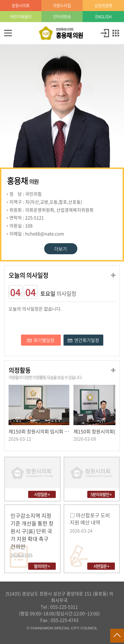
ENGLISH (103, 17)
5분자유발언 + (101, 494)
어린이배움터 (21, 17)
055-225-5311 (64, 607)
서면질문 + (101, 566)
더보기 (61, 249)
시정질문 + (42, 494)
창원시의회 (21, 6)
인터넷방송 (62, 17)
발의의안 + (42, 566)
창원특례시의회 (69, 33)
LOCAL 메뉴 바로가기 (62, 0)
